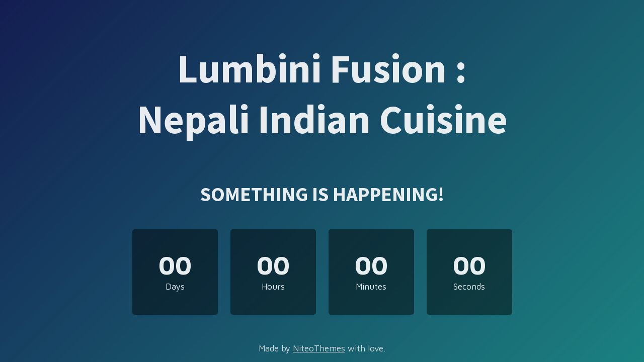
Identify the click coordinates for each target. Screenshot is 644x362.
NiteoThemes (319, 348)
